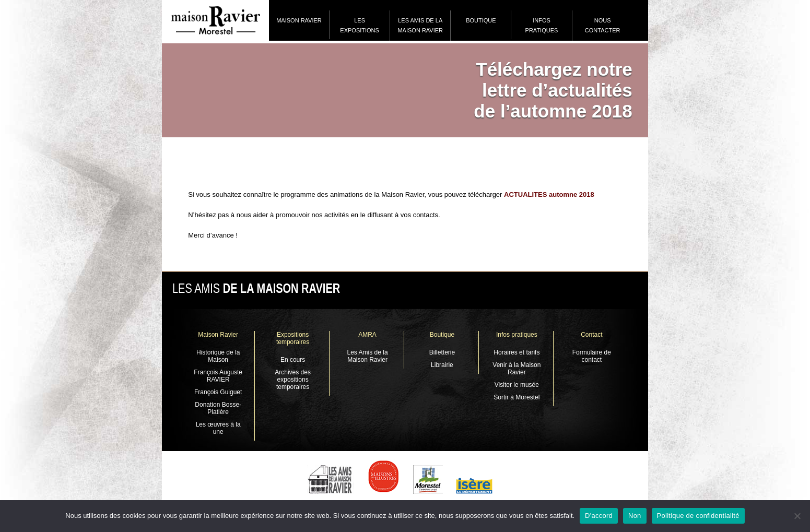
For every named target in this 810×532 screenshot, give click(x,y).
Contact (591, 335)
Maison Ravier (299, 20)
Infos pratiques (542, 25)
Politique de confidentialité (698, 516)
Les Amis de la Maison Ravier (420, 25)
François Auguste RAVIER (218, 376)
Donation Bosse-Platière (218, 408)
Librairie (442, 365)
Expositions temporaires (293, 338)
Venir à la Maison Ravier (516, 369)
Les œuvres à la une (218, 428)
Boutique (481, 20)
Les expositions (360, 25)
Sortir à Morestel (516, 397)
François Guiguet (218, 392)
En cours (293, 360)
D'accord (599, 516)
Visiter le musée (517, 385)
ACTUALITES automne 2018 (549, 194)
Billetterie (442, 352)
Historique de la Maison (218, 356)
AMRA (367, 335)
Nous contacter (603, 25)
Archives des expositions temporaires (293, 380)
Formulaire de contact (592, 356)
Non (635, 516)
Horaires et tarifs (516, 352)
